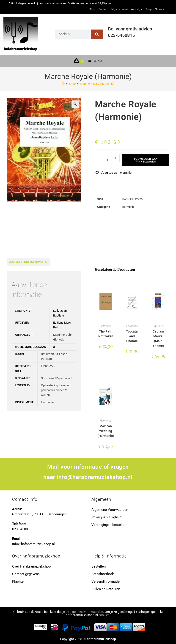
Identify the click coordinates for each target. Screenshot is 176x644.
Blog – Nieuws (155, 9)
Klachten (19, 582)
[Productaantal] (107, 160)
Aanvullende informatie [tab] (28, 262)
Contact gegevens (26, 574)
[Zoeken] (97, 34)
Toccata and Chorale (132, 336)
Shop (92, 9)
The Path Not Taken (106, 334)
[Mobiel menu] (93, 61)
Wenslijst (137, 9)
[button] (75, 104)
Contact (103, 9)
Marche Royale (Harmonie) (97, 84)
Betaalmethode (103, 574)
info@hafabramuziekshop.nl (95, 477)
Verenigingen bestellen (109, 525)
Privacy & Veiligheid (106, 517)
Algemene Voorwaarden (110, 510)
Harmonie (128, 207)
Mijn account (120, 9)
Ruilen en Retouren (106, 589)
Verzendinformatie (106, 582)
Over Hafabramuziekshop (31, 566)
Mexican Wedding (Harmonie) (106, 431)
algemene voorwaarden (86, 612)
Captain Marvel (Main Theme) (158, 339)
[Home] (63, 84)
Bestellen (99, 566)
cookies (104, 615)
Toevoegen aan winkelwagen (146, 160)
